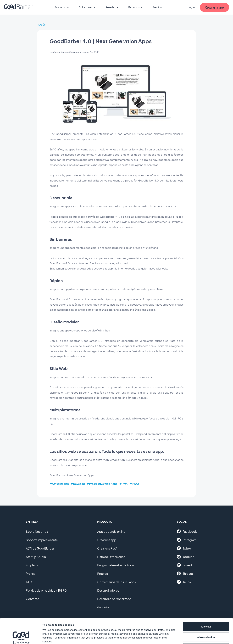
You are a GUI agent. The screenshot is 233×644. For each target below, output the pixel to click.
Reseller (112, 7)
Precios (157, 7)
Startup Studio (36, 557)
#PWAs (134, 484)
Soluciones (88, 7)
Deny (206, 623)
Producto (62, 7)
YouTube (186, 557)
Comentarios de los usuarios (116, 582)
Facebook (187, 531)
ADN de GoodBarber (40, 548)
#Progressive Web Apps (102, 484)
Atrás (42, 25)
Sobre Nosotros (37, 531)
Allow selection (206, 612)
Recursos (136, 7)
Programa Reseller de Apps (116, 565)
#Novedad (78, 484)
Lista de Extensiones (111, 557)
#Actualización (59, 484)
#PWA (123, 484)
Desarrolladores (108, 590)
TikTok (184, 582)
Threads (185, 573)
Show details (170, 638)
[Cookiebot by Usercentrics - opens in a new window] (21, 638)
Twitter (184, 548)
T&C (29, 582)
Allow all (206, 602)
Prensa (31, 574)
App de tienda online (111, 531)
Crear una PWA (107, 548)
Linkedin (186, 565)
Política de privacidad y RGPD (46, 590)
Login (191, 7)
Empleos (32, 565)
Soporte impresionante (42, 540)
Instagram (187, 540)
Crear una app (107, 540)
